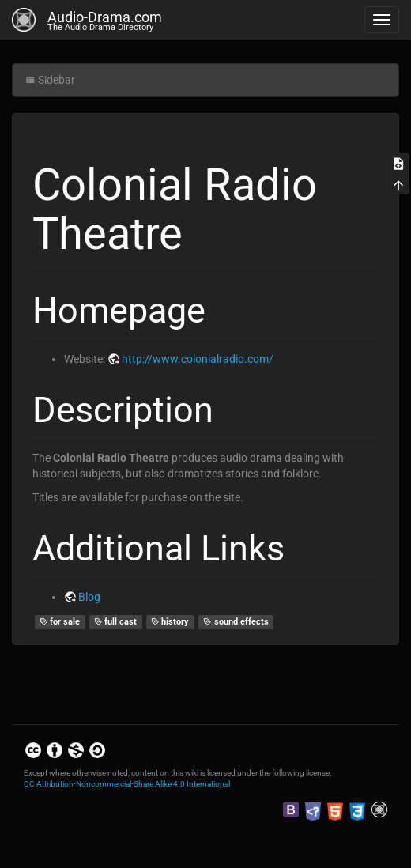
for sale (60, 622)
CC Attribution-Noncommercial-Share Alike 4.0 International (127, 784)
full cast (116, 622)
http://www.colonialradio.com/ (198, 359)
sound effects (236, 622)
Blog (89, 597)
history (170, 622)
